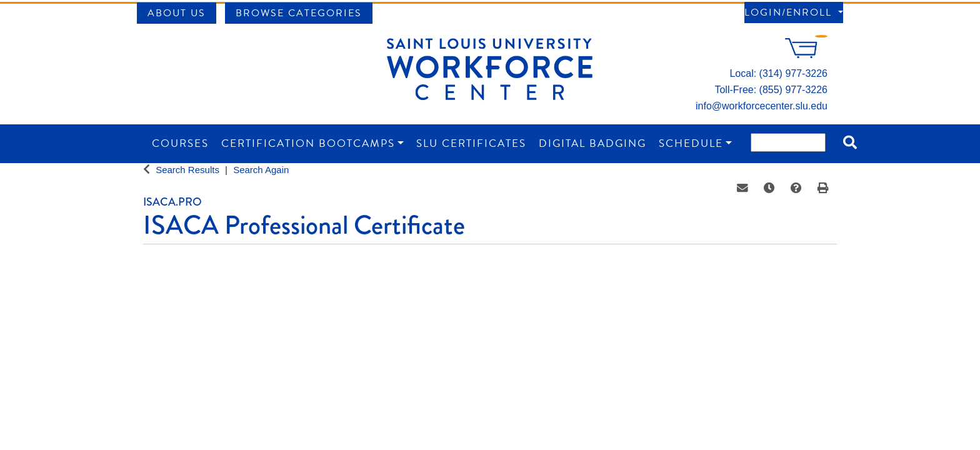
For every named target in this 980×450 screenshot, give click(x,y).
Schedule (691, 143)
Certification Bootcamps (308, 143)
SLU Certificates (471, 143)
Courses (180, 143)
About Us (177, 13)
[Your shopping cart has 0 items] (806, 55)
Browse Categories (299, 13)
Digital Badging (592, 143)
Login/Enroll (790, 12)
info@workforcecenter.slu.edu (762, 106)
